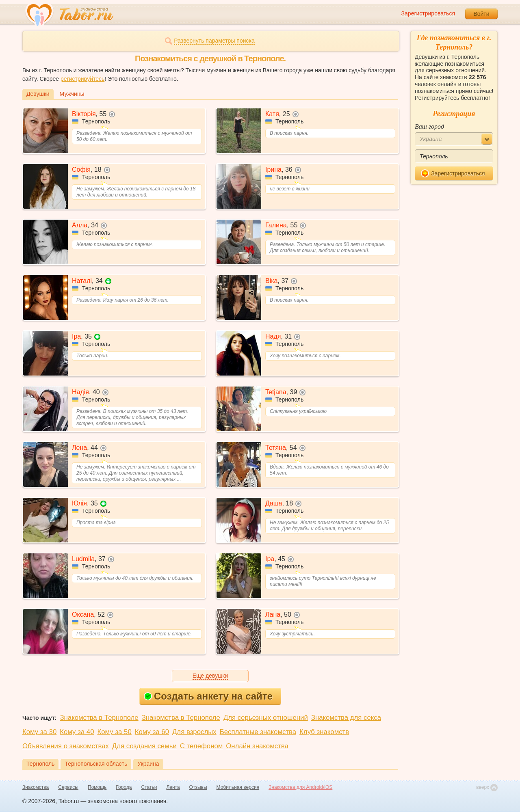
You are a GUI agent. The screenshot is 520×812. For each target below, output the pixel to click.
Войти (481, 14)
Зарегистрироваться (428, 13)
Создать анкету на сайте (208, 696)
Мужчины (72, 94)
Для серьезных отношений (266, 718)
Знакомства (36, 787)
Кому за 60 (152, 732)
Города (124, 787)
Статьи (149, 787)
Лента (173, 787)
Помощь (97, 787)
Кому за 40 (77, 732)
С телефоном (201, 746)
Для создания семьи (144, 746)
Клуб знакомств (324, 732)
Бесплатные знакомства (258, 732)
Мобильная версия (238, 787)
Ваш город (429, 126)
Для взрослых (194, 732)
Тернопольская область (96, 764)
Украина (148, 764)
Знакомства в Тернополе (99, 718)
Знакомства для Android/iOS (300, 787)
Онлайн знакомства (257, 746)
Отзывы (198, 787)
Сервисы (68, 787)
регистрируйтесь (82, 79)
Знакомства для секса (346, 718)
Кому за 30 (39, 732)
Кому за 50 (115, 732)
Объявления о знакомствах (66, 746)
